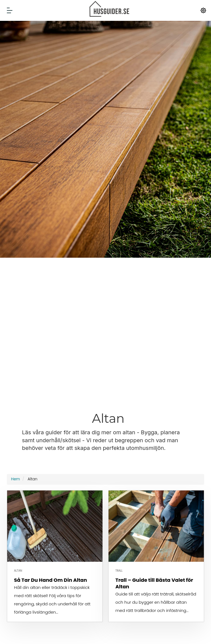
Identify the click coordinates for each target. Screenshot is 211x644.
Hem (16, 479)
